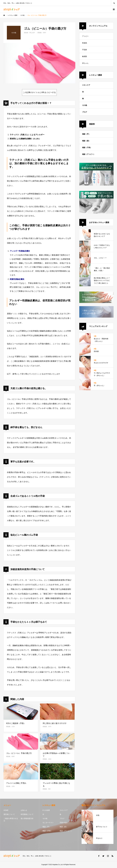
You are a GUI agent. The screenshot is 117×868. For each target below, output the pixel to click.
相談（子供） (87, 147)
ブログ (85, 112)
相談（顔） (86, 141)
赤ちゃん (85, 63)
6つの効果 (46, 810)
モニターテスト (48, 823)
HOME (6, 810)
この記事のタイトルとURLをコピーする (39, 92)
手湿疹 (85, 50)
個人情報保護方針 (27, 818)
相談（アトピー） (89, 154)
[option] (39, 63)
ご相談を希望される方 (11, 820)
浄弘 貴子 (32, 33)
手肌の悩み (64, 823)
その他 (85, 105)
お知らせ (24, 810)
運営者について (9, 814)
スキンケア (86, 85)
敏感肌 (85, 56)
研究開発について (27, 814)
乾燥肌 (85, 43)
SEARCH (114, 3)
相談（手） (86, 134)
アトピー (85, 36)
